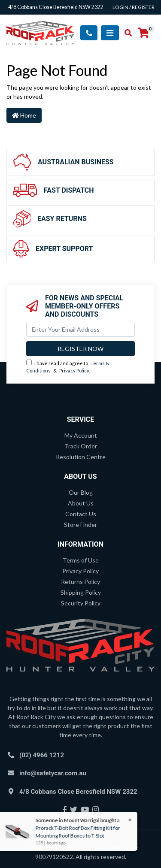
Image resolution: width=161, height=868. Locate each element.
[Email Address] (80, 329)
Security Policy (81, 603)
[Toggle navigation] (110, 33)
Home (24, 115)
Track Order (81, 446)
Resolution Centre (81, 457)
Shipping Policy (81, 592)
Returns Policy (80, 582)
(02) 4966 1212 (42, 755)
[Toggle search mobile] (126, 33)
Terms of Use (81, 560)
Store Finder (80, 525)
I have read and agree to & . (68, 366)
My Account (81, 435)
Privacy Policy (74, 370)
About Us (81, 503)
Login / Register (134, 7)
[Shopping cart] (143, 33)
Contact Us (81, 514)
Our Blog (81, 492)
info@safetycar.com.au (53, 773)
